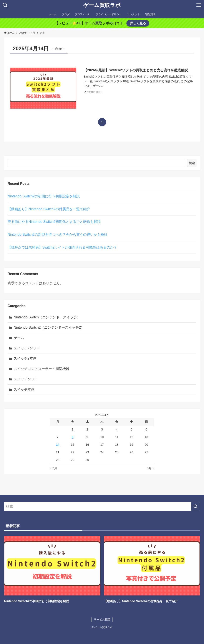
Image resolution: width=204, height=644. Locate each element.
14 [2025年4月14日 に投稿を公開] (58, 445)
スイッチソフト (26, 379)
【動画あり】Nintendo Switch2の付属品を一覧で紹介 (49, 209)
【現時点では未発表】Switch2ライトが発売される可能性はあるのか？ (62, 247)
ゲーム (19, 338)
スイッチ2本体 (25, 358)
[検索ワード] (102, 506)
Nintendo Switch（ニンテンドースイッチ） (47, 317)
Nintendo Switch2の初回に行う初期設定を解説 (44, 196)
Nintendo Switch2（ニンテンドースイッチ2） (49, 327)
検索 (192, 163)
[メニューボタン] (199, 5)
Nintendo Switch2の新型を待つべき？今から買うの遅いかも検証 (58, 235)
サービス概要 (102, 620)
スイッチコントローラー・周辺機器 (41, 369)
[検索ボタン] (5, 5)
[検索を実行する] (196, 506)
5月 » (150, 468)
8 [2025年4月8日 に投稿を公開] (73, 437)
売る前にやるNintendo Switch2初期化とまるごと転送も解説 (54, 222)
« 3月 (54, 468)
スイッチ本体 (24, 389)
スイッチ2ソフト (27, 348)
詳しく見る (138, 23)
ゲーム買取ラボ (102, 5)
